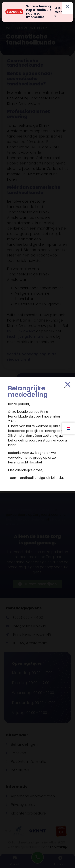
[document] (37, 434)
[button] (68, 384)
